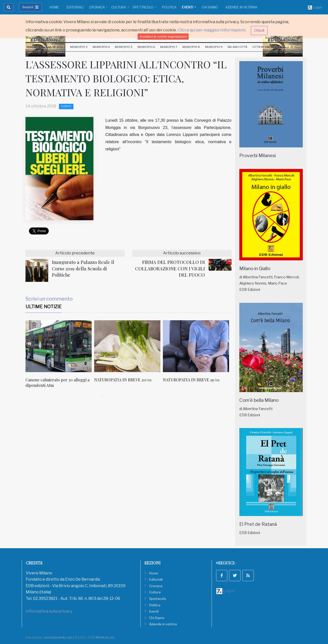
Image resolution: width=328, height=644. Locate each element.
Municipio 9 (214, 47)
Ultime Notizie (44, 307)
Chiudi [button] (259, 30)
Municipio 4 (101, 47)
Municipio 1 (35, 47)
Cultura (119, 7)
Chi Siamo (210, 7)
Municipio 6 (146, 47)
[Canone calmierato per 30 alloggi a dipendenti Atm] (59, 346)
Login (315, 7)
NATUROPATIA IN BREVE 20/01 (123, 380)
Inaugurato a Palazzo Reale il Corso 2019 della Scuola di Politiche (83, 268)
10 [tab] (162, 397)
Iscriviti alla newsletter (283, 37)
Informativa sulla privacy (49, 611)
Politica (169, 7)
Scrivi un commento (49, 299)
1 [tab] (95, 397)
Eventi (188, 7)
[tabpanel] (60, 357)
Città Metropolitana (269, 47)
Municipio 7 (169, 47)
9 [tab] (155, 397)
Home (54, 7)
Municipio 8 (191, 47)
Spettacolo (143, 7)
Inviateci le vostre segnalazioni (163, 36)
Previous (22, 357)
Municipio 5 (124, 47)
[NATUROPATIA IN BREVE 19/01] (196, 346)
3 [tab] (110, 397)
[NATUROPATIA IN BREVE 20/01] (127, 346)
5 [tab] (125, 397)
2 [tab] (102, 397)
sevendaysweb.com (58, 637)
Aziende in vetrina (241, 7)
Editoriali (75, 7)
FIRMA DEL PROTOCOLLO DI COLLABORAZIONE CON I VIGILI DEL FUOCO (170, 268)
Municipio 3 (79, 47)
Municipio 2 (57, 47)
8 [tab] (147, 397)
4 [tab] (117, 397)
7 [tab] (140, 397)
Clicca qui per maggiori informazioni (211, 30)
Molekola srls (105, 637)
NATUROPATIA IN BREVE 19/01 (191, 380)
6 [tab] (132, 397)
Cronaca (97, 7)
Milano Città (237, 47)
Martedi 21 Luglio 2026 (44, 37)
